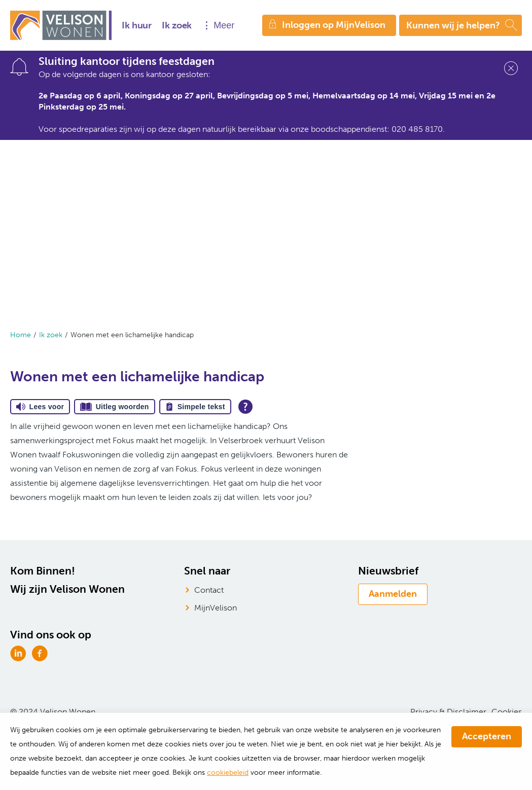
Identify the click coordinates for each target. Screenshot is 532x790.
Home (21, 335)
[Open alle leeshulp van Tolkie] (245, 407)
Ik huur (137, 25)
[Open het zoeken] (460, 25)
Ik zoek (177, 25)
